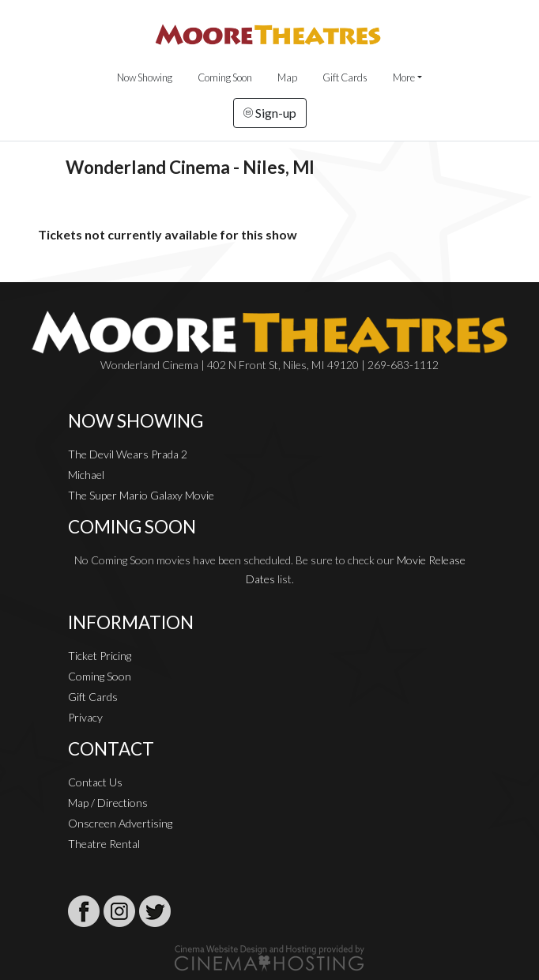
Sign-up (270, 113)
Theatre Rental (104, 844)
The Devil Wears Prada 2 (128, 454)
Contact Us (95, 782)
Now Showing (145, 77)
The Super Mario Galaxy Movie (141, 495)
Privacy (85, 717)
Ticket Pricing (100, 656)
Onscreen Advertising (120, 823)
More (404, 77)
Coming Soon (225, 77)
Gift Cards (345, 77)
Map (287, 77)
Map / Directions (108, 803)
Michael (86, 475)
